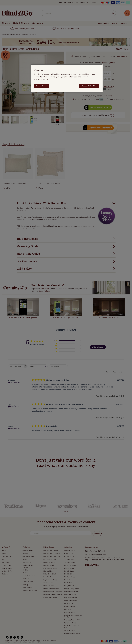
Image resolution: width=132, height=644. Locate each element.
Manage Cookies (42, 86)
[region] (67, 78)
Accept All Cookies (89, 86)
